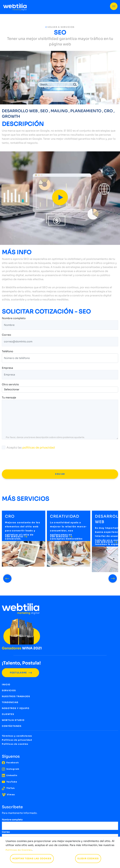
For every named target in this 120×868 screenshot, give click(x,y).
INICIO (6, 685)
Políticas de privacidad (17, 740)
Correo (6, 335)
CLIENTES (8, 714)
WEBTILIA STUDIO (13, 720)
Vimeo (8, 795)
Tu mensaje (9, 398)
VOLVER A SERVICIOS (60, 27)
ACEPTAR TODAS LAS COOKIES (32, 859)
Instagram (11, 769)
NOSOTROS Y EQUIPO (16, 708)
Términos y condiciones (17, 736)
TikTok (8, 788)
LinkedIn (10, 775)
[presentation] (26, 460)
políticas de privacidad (39, 448)
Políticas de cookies (15, 744)
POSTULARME (20, 673)
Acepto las (28, 447)
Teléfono (7, 352)
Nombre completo (14, 319)
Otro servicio (10, 384)
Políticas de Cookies (19, 850)
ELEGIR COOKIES (88, 859)
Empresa (7, 368)
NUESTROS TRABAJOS (16, 696)
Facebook (10, 763)
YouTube (10, 782)
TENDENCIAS (10, 702)
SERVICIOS (9, 690)
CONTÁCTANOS (12, 726)
